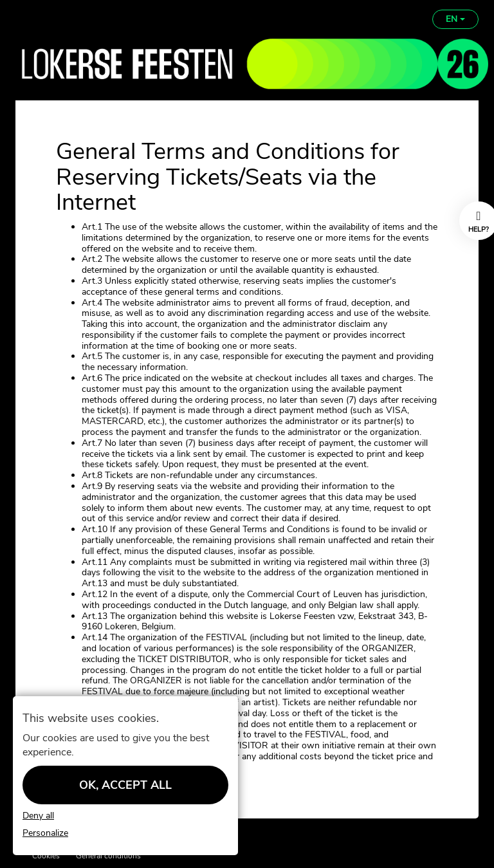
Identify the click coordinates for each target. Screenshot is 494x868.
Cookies (46, 856)
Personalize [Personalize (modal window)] (45, 834)
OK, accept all (125, 785)
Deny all (38, 816)
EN (455, 19)
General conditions (108, 856)
